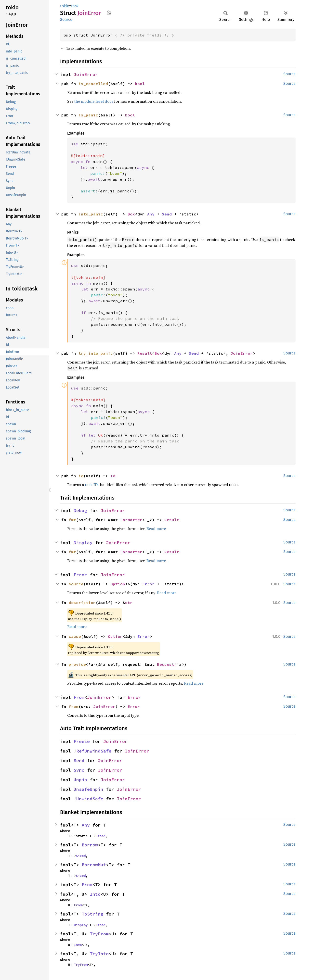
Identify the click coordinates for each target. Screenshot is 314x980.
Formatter (131, 520)
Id (113, 476)
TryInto (99, 954)
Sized (100, 836)
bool (140, 84)
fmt (72, 520)
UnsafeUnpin (88, 789)
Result (145, 353)
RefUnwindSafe (94, 751)
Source (66, 19)
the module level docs (94, 101)
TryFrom (99, 934)
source (76, 584)
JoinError (86, 74)
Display (83, 543)
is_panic (88, 115)
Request (166, 664)
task (75, 6)
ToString (92, 914)
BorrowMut (94, 865)
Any (151, 214)
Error (80, 575)
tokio (65, 6)
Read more (156, 528)
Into (95, 894)
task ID (91, 485)
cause (75, 636)
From (79, 697)
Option (118, 584)
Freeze (82, 741)
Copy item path (109, 13)
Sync (79, 770)
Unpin (80, 780)
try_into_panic (96, 353)
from (74, 706)
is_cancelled (93, 84)
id (81, 476)
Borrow (90, 845)
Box (131, 214)
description (82, 603)
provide (77, 664)
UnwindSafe (90, 799)
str (129, 603)
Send (167, 214)
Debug (80, 510)
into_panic (91, 214)
